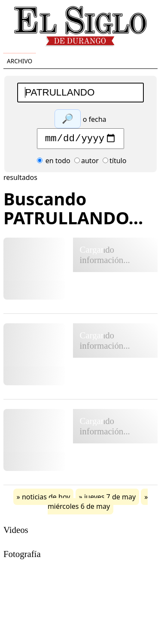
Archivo (20, 61)
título (114, 163)
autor (87, 163)
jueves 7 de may (110, 499)
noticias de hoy (46, 499)
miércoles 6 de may (79, 508)
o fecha (95, 119)
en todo (54, 163)
